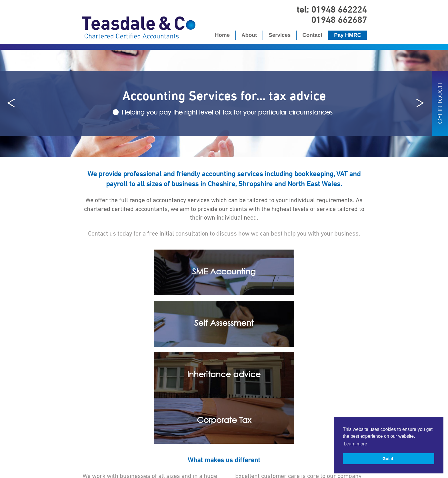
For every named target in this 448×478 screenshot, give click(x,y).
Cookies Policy (241, 468)
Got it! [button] (389, 459)
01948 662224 (339, 9)
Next (419, 103)
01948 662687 (339, 20)
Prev (11, 103)
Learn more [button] (355, 444)
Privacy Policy (208, 468)
